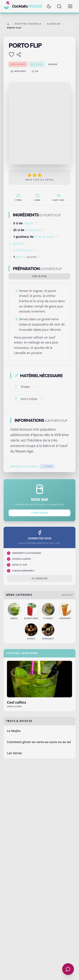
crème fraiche (23, 250)
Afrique (53, 64)
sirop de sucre (44, 237)
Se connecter (40, 578)
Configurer (40, 513)
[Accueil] (8, 24)
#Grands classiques (24, 466)
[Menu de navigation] (70, 6)
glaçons (19, 243)
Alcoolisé (54, 24)
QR (35, 71)
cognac (28, 223)
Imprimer (18, 71)
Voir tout (67, 595)
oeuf (19, 257)
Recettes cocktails (28, 24)
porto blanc (33, 230)
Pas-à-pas (39, 276)
